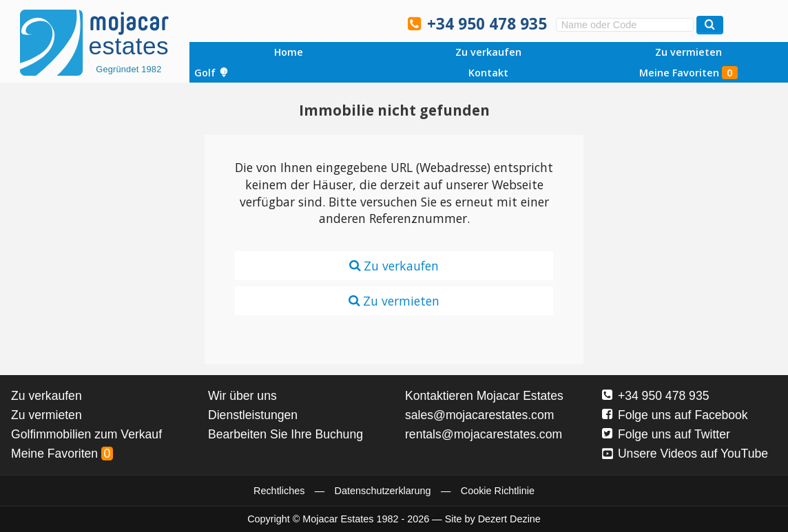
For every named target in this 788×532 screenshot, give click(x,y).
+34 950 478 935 (487, 24)
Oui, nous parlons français (381, 23)
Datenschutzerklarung (383, 491)
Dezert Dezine (509, 519)
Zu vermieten (688, 52)
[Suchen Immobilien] (710, 25)
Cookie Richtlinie (498, 491)
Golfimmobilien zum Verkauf (86, 434)
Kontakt (488, 73)
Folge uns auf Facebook (675, 415)
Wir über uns (242, 396)
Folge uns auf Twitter (666, 434)
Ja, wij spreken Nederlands (352, 23)
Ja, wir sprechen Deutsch (323, 23)
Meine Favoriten (688, 73)
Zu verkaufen (488, 52)
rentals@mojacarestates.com (484, 434)
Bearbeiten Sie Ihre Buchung (286, 434)
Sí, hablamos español (293, 23)
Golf (211, 73)
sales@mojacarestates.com (479, 415)
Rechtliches (279, 491)
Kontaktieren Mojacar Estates (484, 396)
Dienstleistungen (253, 415)
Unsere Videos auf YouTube (685, 454)
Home (289, 52)
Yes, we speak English (265, 23)
